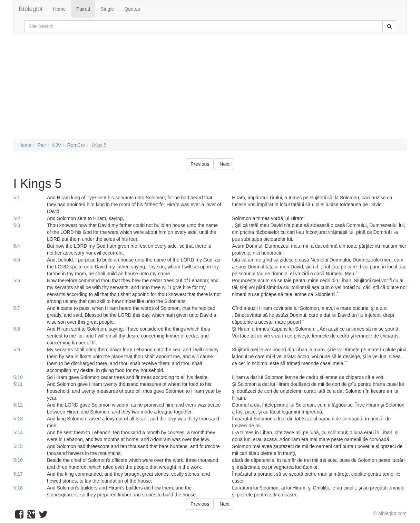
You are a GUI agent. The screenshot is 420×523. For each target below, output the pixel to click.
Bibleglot (31, 9)
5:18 (18, 488)
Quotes (132, 9)
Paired (83, 9)
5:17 (18, 474)
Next (224, 164)
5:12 (18, 405)
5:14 (18, 432)
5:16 (18, 460)
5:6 (17, 280)
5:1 (17, 198)
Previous (200, 164)
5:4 (17, 246)
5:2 (17, 218)
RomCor (76, 145)
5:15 (18, 446)
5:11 (18, 384)
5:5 (17, 260)
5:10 (18, 377)
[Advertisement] (210, 91)
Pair (42, 145)
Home (60, 9)
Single (107, 9)
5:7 (17, 308)
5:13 (18, 419)
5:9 (17, 350)
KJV (57, 145)
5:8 (17, 329)
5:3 (17, 225)
